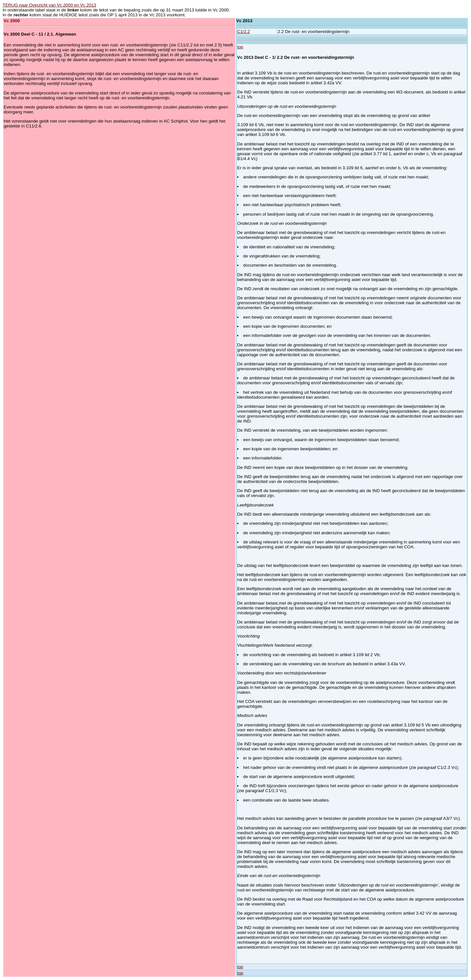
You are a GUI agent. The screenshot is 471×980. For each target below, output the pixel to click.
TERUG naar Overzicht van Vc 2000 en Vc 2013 (49, 5)
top (240, 47)
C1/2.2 (244, 32)
